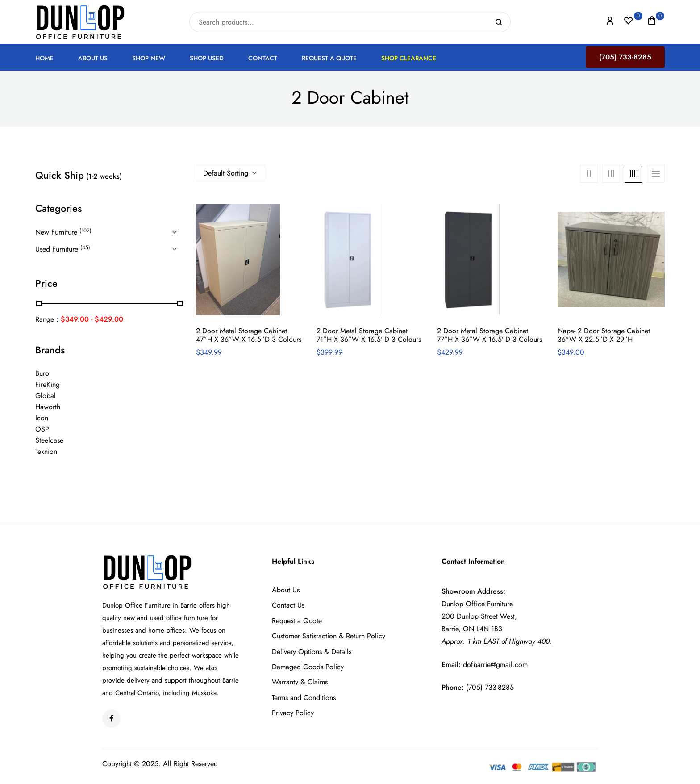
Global (46, 396)
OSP (42, 429)
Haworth (48, 407)
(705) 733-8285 (625, 57)
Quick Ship (79, 175)
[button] (652, 22)
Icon (42, 418)
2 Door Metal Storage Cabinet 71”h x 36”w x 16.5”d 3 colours (369, 335)
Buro (42, 373)
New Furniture (56, 232)
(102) (85, 231)
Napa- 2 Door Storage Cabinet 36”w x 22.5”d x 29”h (604, 335)
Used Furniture (57, 249)
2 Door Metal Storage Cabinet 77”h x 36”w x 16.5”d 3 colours (490, 335)
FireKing (48, 384)
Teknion (46, 451)
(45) (85, 247)
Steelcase (49, 440)
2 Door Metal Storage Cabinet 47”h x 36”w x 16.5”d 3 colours (249, 335)
